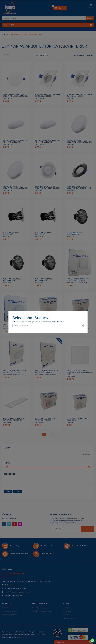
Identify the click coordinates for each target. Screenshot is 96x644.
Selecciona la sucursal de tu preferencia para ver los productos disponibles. (39, 322)
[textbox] (48, 326)
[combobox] (48, 326)
